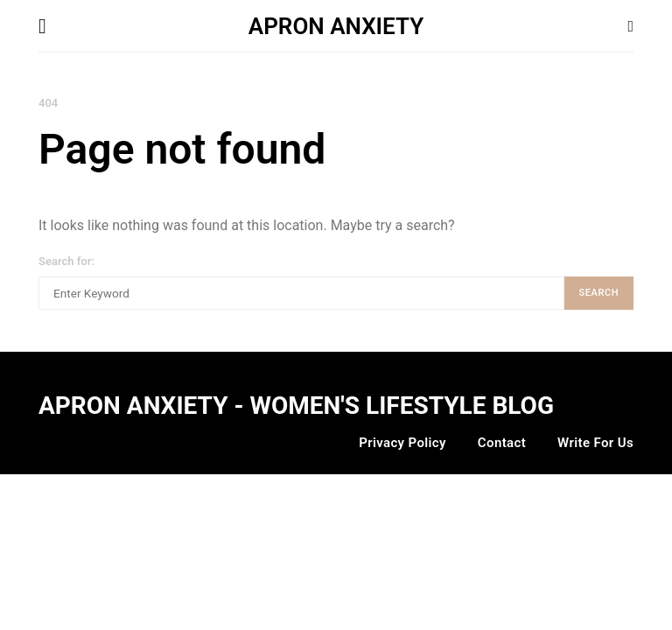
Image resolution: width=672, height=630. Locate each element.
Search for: (66, 261)
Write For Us (595, 443)
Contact (502, 443)
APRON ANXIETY (336, 26)
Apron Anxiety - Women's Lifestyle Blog (296, 406)
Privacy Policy (402, 443)
